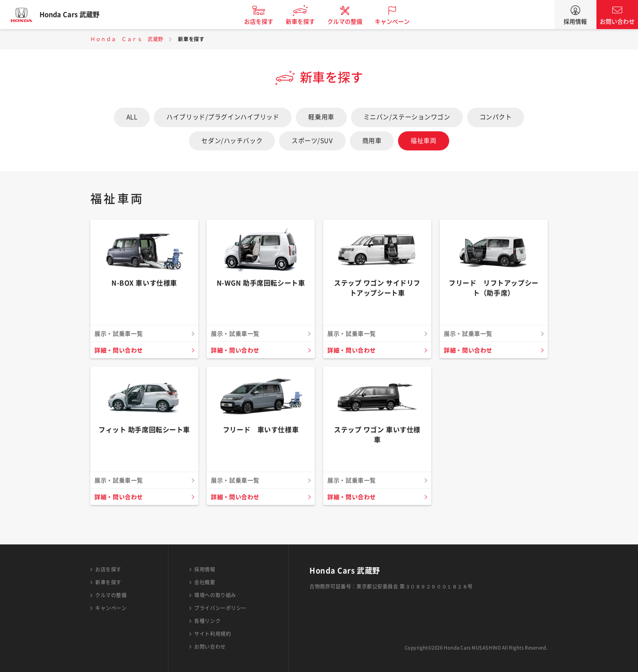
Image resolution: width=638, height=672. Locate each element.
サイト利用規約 (213, 634)
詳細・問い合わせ (121, 350)
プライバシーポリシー (220, 608)
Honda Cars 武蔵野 (77, 15)
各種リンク (207, 621)
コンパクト (496, 117)
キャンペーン (400, 22)
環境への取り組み (215, 595)
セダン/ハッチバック (232, 141)
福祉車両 (423, 141)
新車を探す (308, 22)
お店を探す (266, 22)
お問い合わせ (617, 22)
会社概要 (205, 582)
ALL (132, 117)
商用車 (372, 141)
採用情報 (575, 22)
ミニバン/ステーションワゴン (407, 117)
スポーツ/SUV (312, 141)
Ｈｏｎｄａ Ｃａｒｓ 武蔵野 (127, 39)
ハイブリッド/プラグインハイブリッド (223, 117)
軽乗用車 (321, 117)
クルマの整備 (352, 22)
